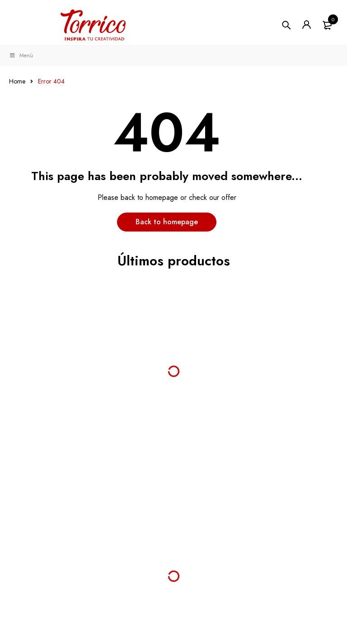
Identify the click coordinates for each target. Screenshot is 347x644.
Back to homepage (167, 222)
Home (17, 81)
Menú (21, 56)
